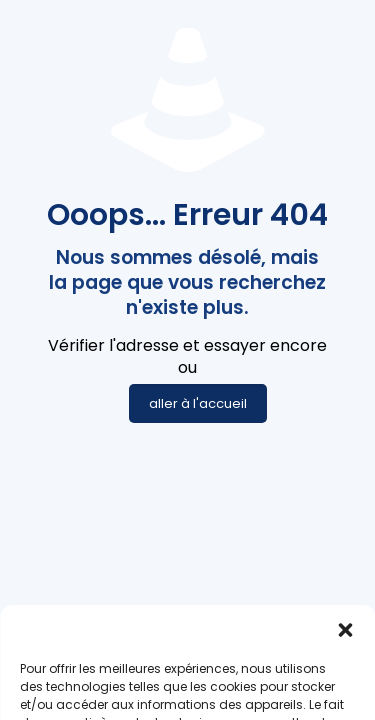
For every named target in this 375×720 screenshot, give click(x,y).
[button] (345, 664)
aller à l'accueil (198, 403)
